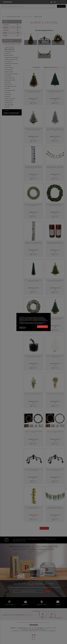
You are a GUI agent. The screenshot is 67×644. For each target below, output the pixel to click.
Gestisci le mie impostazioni (23, 328)
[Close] (49, 315)
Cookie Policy (22, 321)
